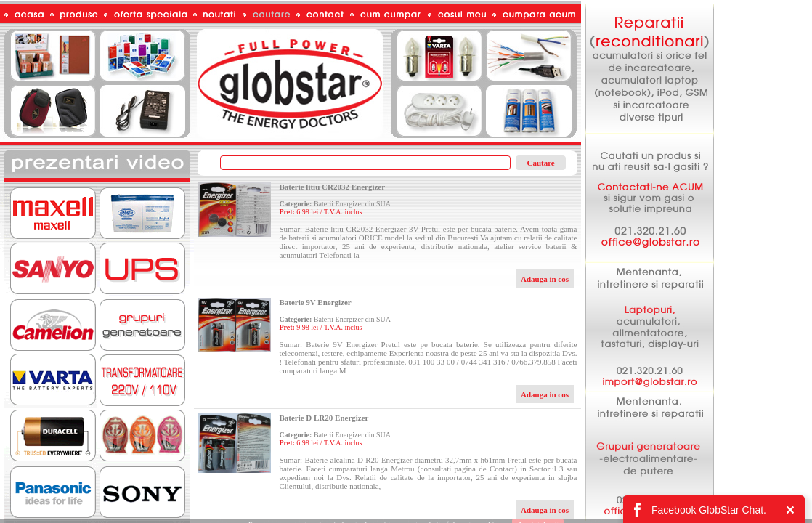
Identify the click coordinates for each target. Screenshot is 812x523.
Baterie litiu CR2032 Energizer (332, 187)
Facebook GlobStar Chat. (709, 510)
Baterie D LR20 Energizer (324, 418)
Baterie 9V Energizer (315, 302)
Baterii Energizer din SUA (352, 204)
